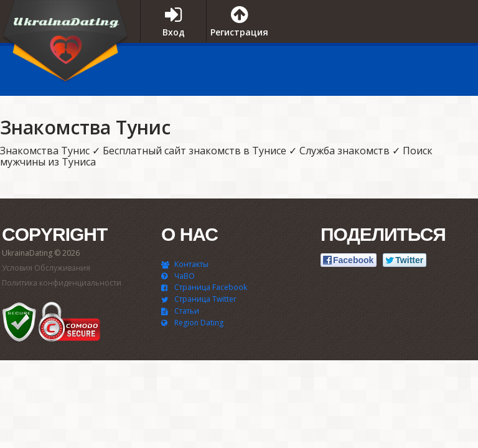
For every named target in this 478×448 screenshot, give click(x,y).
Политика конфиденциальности (62, 283)
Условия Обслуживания (46, 268)
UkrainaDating (65, 45)
